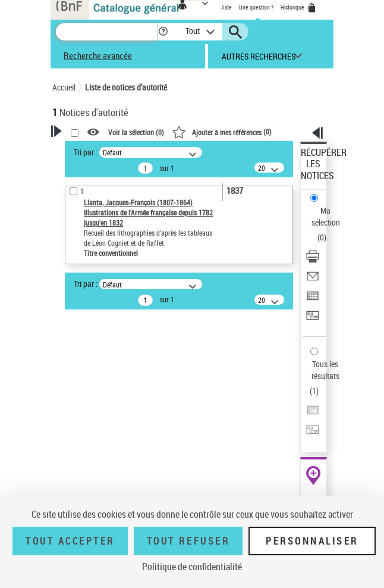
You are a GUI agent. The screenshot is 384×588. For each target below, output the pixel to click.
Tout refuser (188, 541)
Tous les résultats (325, 370)
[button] (163, 32)
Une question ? (256, 7)
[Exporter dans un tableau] (313, 300)
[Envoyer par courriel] (313, 280)
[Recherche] (106, 32)
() (222, 132)
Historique (293, 7)
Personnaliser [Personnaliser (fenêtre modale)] (312, 541)
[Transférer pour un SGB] (313, 319)
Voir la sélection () (136, 132)
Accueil (64, 87)
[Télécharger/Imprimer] (313, 260)
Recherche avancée (98, 55)
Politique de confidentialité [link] (192, 567)
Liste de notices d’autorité (126, 87)
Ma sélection (326, 216)
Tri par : (86, 152)
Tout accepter (70, 541)
